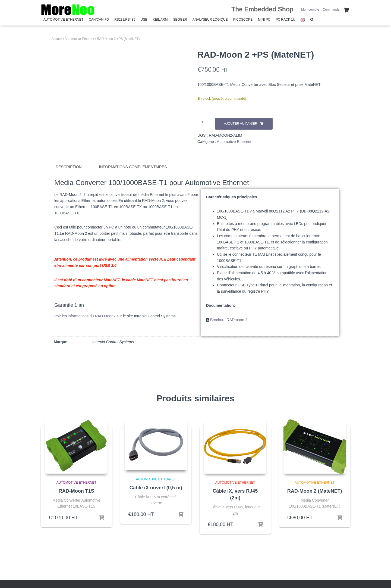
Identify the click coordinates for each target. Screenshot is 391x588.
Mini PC (264, 20)
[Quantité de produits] (204, 122)
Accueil (57, 39)
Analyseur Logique (210, 20)
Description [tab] (69, 167)
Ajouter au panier (241, 124)
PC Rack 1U (285, 20)
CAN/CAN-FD (99, 20)
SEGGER (180, 20)
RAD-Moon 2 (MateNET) (315, 491)
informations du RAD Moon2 (92, 316)
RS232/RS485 (125, 20)
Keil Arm (160, 20)
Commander (332, 10)
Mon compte (310, 10)
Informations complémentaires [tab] (133, 167)
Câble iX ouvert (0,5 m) (156, 487)
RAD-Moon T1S (76, 491)
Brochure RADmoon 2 (229, 320)
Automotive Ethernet (63, 20)
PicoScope (243, 20)
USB (144, 20)
